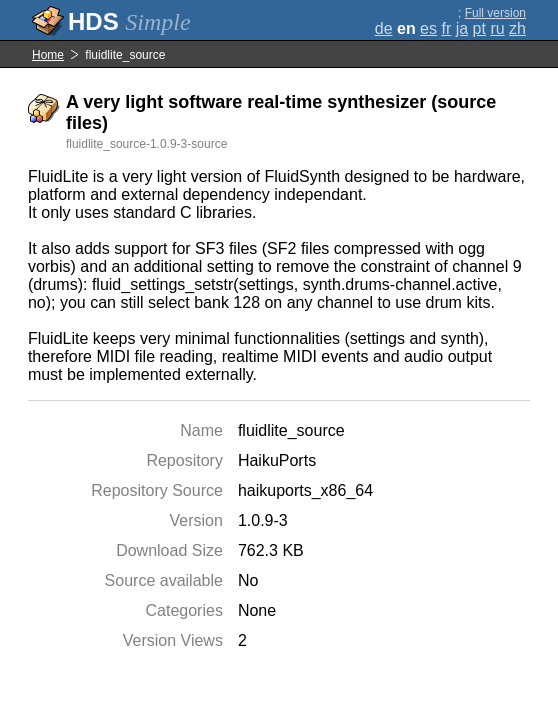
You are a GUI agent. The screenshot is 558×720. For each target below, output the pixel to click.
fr (446, 28)
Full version (495, 13)
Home (48, 55)
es (428, 28)
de (384, 28)
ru (497, 28)
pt (479, 28)
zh (517, 28)
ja (462, 28)
